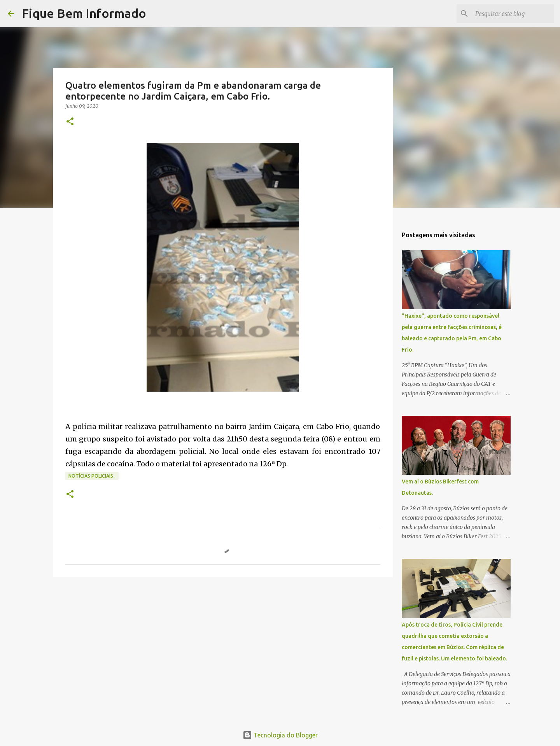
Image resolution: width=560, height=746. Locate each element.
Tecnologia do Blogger (280, 735)
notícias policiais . (92, 476)
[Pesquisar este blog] (513, 14)
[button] (70, 122)
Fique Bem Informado (84, 13)
